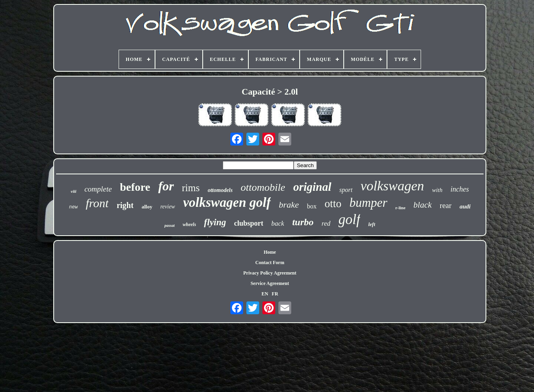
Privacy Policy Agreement (270, 273)
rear (446, 205)
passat (169, 225)
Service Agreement (270, 283)
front (97, 203)
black (422, 205)
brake (289, 205)
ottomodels (220, 190)
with (437, 190)
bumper (368, 203)
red (326, 223)
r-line (400, 208)
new (73, 207)
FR (275, 294)
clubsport (249, 223)
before (135, 187)
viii (74, 191)
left (372, 224)
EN (265, 294)
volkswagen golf (227, 202)
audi (465, 206)
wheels (189, 224)
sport (346, 190)
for (166, 186)
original (312, 187)
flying (215, 222)
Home (270, 252)
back (278, 223)
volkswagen (392, 186)
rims (191, 188)
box (312, 206)
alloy (147, 207)
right (125, 205)
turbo (303, 222)
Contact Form (270, 263)
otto (333, 204)
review (168, 207)
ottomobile (263, 187)
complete (98, 189)
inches (459, 189)
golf (349, 219)
